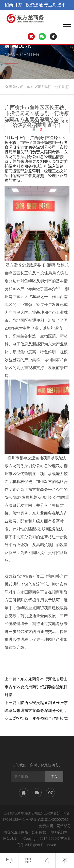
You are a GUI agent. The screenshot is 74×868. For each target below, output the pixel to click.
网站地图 (10, 839)
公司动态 (62, 87)
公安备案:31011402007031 (47, 820)
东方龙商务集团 (39, 87)
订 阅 (54, 777)
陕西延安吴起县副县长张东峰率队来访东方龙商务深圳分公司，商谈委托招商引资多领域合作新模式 (36, 711)
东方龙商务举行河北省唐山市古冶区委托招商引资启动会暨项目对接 (36, 687)
